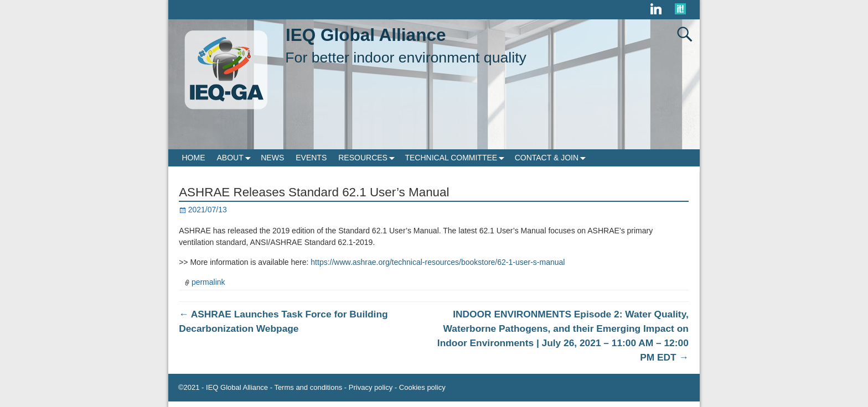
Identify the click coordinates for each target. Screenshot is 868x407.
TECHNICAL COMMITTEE (457, 158)
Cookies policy (422, 387)
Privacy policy (371, 387)
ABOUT (236, 158)
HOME (194, 158)
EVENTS (311, 158)
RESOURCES (369, 158)
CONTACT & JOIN (552, 158)
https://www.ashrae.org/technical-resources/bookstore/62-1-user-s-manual (438, 262)
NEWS (272, 158)
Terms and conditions (308, 387)
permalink (208, 282)
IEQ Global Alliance (366, 35)
